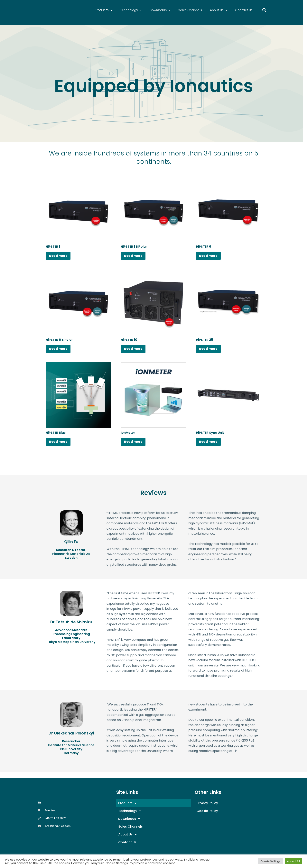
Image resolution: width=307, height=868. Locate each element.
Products (104, 11)
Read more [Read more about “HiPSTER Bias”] (61, 447)
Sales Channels (190, 11)
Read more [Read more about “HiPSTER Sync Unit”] (211, 447)
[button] (264, 11)
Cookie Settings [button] (270, 861)
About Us (219, 11)
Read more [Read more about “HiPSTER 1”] (61, 257)
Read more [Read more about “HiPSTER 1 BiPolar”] (136, 257)
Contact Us (244, 11)
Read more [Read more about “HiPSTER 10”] (136, 352)
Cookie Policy (207, 811)
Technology (131, 11)
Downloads (160, 11)
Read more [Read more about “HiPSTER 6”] (211, 257)
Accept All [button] (293, 861)
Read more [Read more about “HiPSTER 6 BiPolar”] (61, 352)
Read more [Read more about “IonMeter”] (136, 447)
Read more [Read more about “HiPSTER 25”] (211, 352)
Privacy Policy (207, 803)
